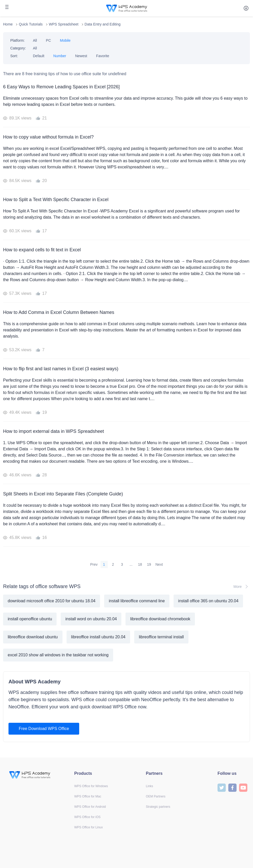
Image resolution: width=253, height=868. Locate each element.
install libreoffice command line (137, 601)
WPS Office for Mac (88, 796)
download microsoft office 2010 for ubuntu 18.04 (52, 601)
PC (48, 40)
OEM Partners (156, 796)
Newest (81, 56)
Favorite (103, 56)
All (35, 40)
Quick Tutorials (31, 24)
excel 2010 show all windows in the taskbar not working (58, 655)
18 (140, 564)
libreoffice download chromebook (160, 619)
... (131, 564)
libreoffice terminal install (161, 637)
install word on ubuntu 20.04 (91, 619)
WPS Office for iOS (87, 817)
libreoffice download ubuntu (33, 637)
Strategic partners (158, 807)
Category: (18, 48)
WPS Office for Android (90, 807)
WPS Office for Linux (89, 827)
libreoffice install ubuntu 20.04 (98, 637)
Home (8, 24)
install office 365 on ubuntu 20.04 (208, 601)
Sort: (14, 56)
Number (60, 56)
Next (159, 564)
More (242, 587)
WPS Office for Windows (91, 786)
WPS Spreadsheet (64, 24)
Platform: (17, 40)
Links (149, 786)
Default (39, 56)
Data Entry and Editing (103, 24)
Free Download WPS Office (44, 729)
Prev (94, 564)
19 (149, 564)
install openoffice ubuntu (30, 619)
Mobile (65, 40)
